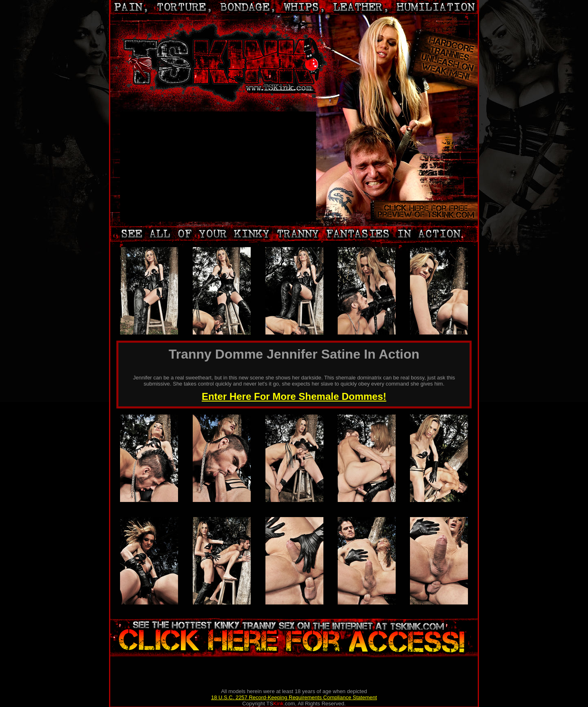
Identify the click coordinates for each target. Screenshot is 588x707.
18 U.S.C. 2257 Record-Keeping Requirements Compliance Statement (294, 697)
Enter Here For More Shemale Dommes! (294, 396)
